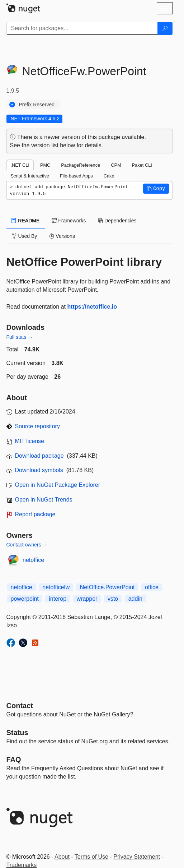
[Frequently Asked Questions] (14, 759)
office (152, 587)
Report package (35, 514)
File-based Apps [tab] (76, 176)
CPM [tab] (116, 165)
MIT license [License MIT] (30, 441)
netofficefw (56, 587)
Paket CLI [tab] (142, 165)
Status (17, 733)
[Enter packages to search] (82, 28)
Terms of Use (91, 857)
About (62, 857)
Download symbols (39, 470)
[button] (156, 189)
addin (135, 599)
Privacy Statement (137, 857)
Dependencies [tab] (117, 221)
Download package (39, 456)
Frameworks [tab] (69, 221)
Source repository (37, 426)
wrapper (87, 599)
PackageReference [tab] (81, 165)
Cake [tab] (109, 176)
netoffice (33, 560)
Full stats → (20, 337)
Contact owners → (27, 545)
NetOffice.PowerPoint (107, 587)
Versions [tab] (62, 236)
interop (58, 599)
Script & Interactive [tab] (30, 176)
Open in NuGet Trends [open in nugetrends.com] (44, 500)
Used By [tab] (25, 236)
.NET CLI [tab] (20, 165)
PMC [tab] (45, 165)
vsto (113, 599)
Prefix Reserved (37, 105)
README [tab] (26, 221)
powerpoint (25, 599)
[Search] (165, 28)
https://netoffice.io (92, 307)
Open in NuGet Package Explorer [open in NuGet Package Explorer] (58, 485)
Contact (20, 706)
